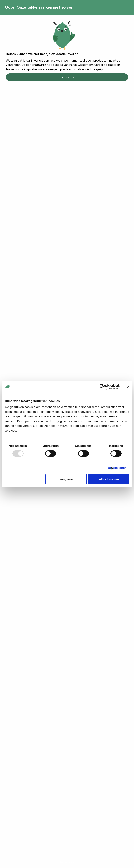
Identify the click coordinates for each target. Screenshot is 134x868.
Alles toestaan (109, 479)
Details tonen (117, 468)
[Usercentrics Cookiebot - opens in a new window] (102, 387)
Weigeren (66, 479)
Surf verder (67, 77)
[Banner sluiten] (128, 387)
